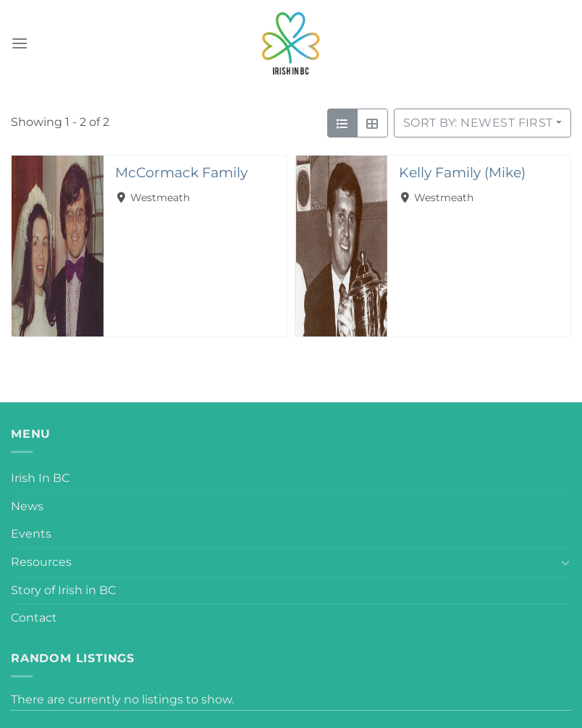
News (27, 506)
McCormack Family (181, 172)
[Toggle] (565, 562)
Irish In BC (40, 478)
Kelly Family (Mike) (462, 172)
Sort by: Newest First (478, 123)
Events (31, 534)
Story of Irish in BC (63, 590)
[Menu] (20, 43)
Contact (34, 618)
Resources (41, 562)
